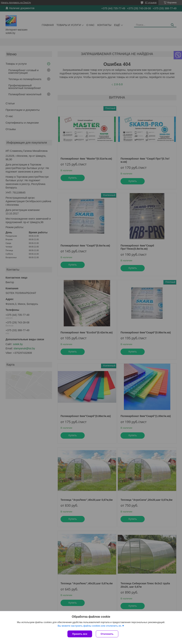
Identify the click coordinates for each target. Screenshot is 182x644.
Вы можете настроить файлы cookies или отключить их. (90, 626)
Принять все (80, 634)
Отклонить (107, 634)
